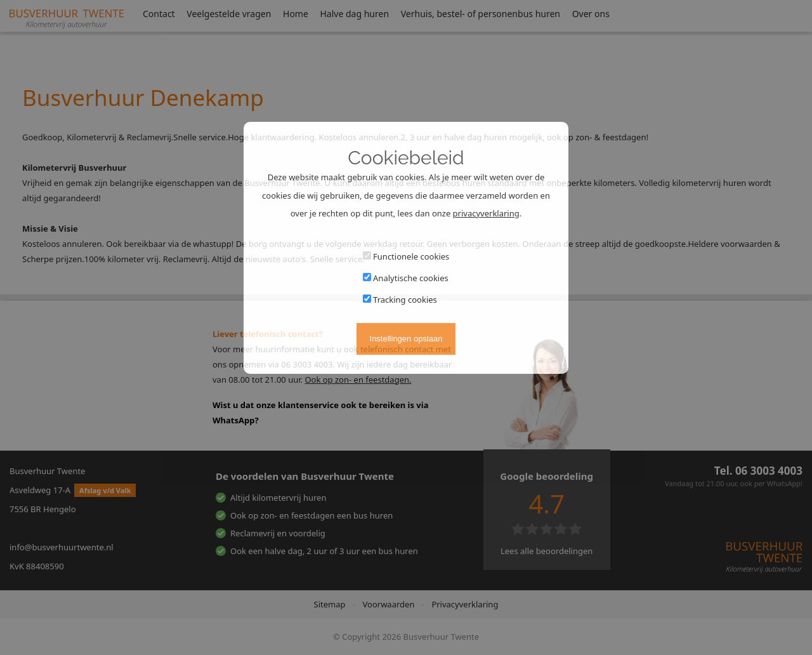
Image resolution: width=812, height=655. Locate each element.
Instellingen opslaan (406, 339)
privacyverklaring (486, 213)
